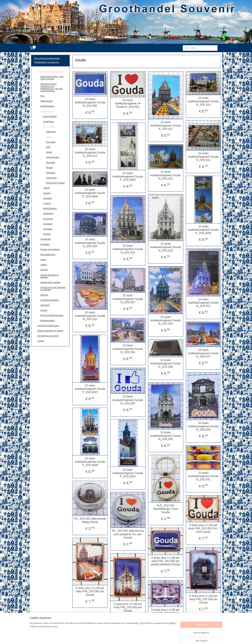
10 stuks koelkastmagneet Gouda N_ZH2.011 (165, 126)
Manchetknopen (48, 255)
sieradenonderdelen (50, 300)
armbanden (46, 239)
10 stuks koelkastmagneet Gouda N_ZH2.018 (165, 247)
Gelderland (48, 214)
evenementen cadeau (50, 282)
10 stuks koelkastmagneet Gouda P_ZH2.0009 (90, 462)
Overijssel (48, 224)
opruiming (45, 305)
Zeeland (47, 193)
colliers (44, 265)
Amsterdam (49, 122)
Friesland (48, 198)
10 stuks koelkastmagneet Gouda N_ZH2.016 (165, 175)
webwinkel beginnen (145, 638)
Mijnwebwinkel (172, 638)
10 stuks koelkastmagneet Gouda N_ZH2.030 (165, 436)
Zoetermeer (51, 178)
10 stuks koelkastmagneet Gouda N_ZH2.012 (203, 157)
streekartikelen (47, 111)
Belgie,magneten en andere (50, 331)
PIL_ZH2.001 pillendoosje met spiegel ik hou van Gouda (128, 534)
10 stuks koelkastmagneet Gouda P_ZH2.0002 (128, 177)
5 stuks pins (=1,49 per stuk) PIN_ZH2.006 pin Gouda (166, 613)
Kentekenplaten (48, 321)
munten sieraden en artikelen (50, 276)
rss (133, 638)
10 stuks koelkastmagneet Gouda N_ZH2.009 (165, 363)
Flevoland (48, 229)
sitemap (127, 638)
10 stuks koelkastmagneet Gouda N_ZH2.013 (90, 153)
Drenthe (47, 234)
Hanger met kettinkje (50, 249)
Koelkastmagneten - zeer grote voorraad (52, 78)
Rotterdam (51, 132)
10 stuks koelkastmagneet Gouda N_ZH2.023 (165, 320)
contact (41, 341)
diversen (44, 295)
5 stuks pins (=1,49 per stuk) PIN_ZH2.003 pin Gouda (90, 591)
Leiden (49, 152)
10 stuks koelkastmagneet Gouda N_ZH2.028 (128, 400)
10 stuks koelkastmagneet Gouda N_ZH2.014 (203, 101)
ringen (43, 260)
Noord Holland (50, 117)
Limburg (47, 203)
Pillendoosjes (47, 101)
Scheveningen (53, 157)
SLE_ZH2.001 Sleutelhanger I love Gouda (165, 509)
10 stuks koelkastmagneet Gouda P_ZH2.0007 (90, 389)
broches (44, 270)
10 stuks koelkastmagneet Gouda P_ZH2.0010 (128, 473)
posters (44, 310)
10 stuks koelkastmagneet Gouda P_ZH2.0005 (203, 230)
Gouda (49, 137)
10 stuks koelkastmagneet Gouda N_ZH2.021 (203, 303)
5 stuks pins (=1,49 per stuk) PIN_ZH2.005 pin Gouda (128, 607)
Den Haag (51, 142)
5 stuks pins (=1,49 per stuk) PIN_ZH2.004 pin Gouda (203, 599)
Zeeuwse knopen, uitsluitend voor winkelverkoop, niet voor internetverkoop (52, 87)
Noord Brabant (50, 208)
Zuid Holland (49, 127)
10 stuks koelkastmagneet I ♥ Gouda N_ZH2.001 (128, 103)
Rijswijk (50, 168)
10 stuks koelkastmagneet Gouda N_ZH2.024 (128, 299)
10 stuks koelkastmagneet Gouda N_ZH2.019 (128, 249)
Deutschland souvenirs (48, 336)
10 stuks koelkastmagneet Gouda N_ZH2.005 (90, 102)
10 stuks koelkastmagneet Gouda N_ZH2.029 (203, 426)
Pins (42, 96)
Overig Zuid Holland (55, 183)
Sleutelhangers (47, 106)
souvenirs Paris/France (48, 326)
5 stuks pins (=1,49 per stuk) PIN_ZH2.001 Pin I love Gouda (203, 528)
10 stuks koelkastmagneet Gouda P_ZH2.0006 (90, 193)
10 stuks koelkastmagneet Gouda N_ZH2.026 (128, 349)
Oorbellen (45, 244)
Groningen (48, 219)
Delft (48, 147)
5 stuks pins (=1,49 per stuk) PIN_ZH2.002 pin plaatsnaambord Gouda (165, 561)
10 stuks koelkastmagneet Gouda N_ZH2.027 (203, 353)
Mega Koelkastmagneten (52, 315)
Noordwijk (51, 163)
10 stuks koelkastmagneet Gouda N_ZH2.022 (90, 316)
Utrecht (47, 188)
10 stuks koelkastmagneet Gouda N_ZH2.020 (90, 243)
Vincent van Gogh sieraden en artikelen (53, 289)
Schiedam (51, 173)
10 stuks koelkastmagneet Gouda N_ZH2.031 (203, 476)
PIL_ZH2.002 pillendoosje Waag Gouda (90, 520)
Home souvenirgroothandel (50, 71)
